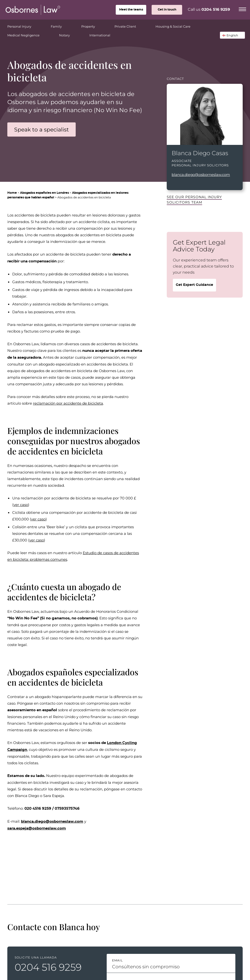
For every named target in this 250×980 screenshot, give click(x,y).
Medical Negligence (30, 34)
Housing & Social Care (180, 25)
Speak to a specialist (42, 129)
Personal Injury (26, 25)
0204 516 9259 (216, 10)
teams (131, 10)
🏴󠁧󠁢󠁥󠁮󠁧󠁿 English (230, 35)
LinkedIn (174, 183)
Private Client (132, 25)
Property (95, 25)
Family (63, 25)
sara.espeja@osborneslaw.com (37, 828)
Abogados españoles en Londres (44, 193)
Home (12, 193)
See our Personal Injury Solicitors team (194, 199)
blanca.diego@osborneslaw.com (201, 174)
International (100, 35)
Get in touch (167, 10)
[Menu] (242, 9)
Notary (71, 34)
